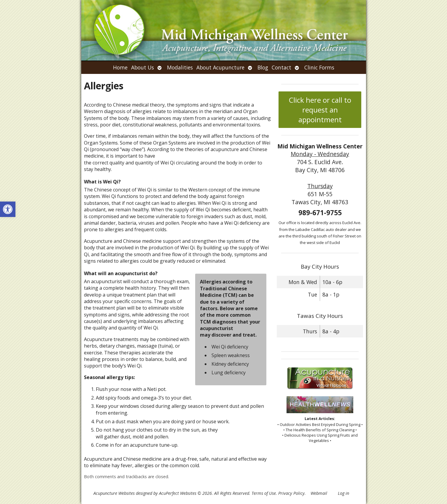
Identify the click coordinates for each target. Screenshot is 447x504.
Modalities (180, 67)
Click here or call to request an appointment (320, 110)
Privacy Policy (291, 493)
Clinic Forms (319, 67)
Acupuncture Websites (114, 493)
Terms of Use (264, 493)
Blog (263, 67)
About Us (143, 67)
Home (120, 67)
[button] (8, 209)
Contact (281, 67)
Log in (343, 493)
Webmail (319, 493)
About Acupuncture (220, 67)
